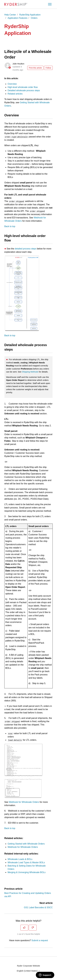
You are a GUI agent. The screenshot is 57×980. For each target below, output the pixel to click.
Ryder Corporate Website (29, 966)
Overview (12, 84)
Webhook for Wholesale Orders (24, 802)
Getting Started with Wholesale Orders (26, 844)
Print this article (35, 68)
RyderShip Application (30, 15)
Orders (34, 18)
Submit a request (40, 940)
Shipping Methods (30, 372)
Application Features (18, 18)
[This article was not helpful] (33, 928)
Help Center (10, 15)
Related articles (15, 94)
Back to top (10, 226)
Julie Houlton (18, 64)
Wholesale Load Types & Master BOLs (26, 862)
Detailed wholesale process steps (24, 90)
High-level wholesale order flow (23, 87)
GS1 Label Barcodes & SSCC (38, 907)
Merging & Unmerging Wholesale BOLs (27, 872)
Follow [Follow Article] (48, 68)
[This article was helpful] (24, 928)
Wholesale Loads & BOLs (20, 859)
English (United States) (29, 971)
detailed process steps (26, 249)
